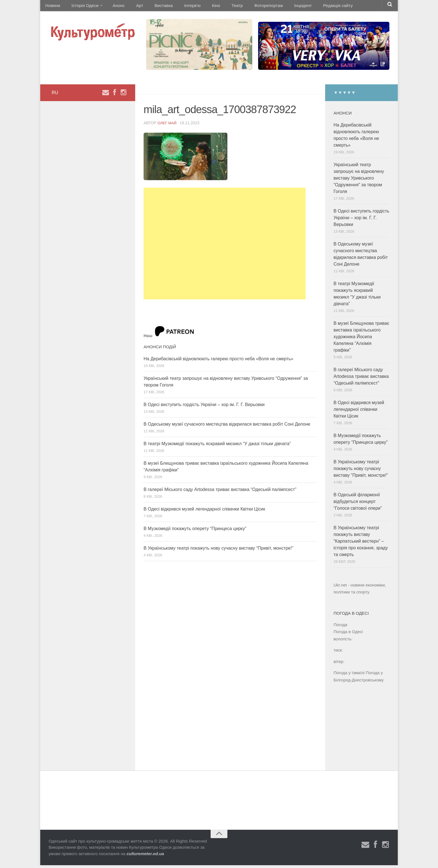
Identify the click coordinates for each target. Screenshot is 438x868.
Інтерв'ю (179, 7)
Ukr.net (340, 588)
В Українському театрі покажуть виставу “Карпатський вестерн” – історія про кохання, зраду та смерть (361, 544)
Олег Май (168, 125)
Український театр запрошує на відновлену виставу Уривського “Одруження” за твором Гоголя (359, 181)
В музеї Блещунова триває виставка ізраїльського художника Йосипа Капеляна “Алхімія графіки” (361, 339)
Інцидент (278, 7)
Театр (218, 7)
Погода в (348, 634)
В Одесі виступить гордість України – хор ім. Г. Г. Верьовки (204, 407)
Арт (132, 7)
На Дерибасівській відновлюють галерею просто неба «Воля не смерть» (218, 361)
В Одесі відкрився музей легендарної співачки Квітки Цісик (204, 511)
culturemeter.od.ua (145, 856)
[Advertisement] (225, 246)
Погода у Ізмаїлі (349, 675)
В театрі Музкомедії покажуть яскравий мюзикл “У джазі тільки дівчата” (217, 446)
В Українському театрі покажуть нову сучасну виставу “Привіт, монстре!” (218, 551)
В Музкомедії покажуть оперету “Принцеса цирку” (195, 531)
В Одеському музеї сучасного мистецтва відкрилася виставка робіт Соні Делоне (227, 427)
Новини (52, 7)
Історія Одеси (82, 7)
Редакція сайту (311, 7)
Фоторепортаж (246, 7)
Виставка (153, 7)
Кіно (200, 7)
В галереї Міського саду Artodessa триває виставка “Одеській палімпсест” (220, 492)
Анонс (114, 7)
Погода (340, 627)
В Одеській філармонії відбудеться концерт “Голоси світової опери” (358, 504)
